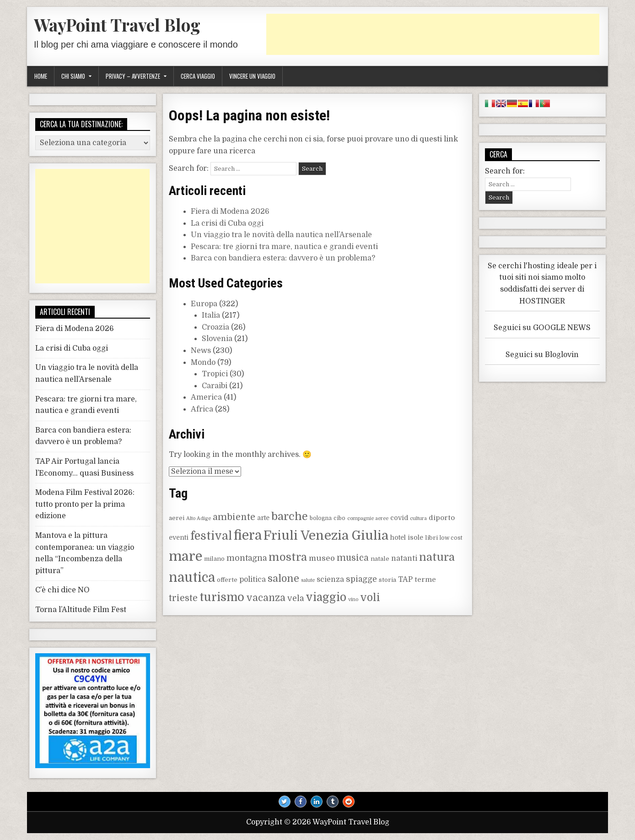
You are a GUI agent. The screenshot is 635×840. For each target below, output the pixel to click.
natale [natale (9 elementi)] (380, 559)
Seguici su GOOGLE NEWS (542, 328)
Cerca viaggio (198, 76)
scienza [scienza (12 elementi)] (330, 580)
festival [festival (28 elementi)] (211, 536)
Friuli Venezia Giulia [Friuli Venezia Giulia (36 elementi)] (326, 536)
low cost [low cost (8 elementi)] (451, 538)
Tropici (215, 374)
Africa (202, 409)
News (201, 351)
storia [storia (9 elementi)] (387, 580)
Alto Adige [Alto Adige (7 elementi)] (199, 518)
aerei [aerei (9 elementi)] (177, 518)
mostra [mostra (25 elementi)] (288, 557)
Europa (204, 304)
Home (41, 76)
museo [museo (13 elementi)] (322, 558)
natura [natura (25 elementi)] (437, 557)
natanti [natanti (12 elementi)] (404, 558)
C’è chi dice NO (62, 590)
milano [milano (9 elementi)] (214, 559)
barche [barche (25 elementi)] (290, 517)
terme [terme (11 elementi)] (425, 580)
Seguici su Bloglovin (542, 355)
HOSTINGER (542, 301)
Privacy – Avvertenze (133, 76)
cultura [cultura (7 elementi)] (418, 518)
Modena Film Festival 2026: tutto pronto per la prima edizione (85, 504)
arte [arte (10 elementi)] (263, 518)
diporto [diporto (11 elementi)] (442, 518)
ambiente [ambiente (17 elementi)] (234, 517)
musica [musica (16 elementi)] (353, 558)
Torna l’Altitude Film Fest (81, 610)
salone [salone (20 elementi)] (283, 579)
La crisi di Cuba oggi (227, 223)
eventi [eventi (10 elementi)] (179, 537)
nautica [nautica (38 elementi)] (192, 578)
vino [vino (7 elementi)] (353, 599)
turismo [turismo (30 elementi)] (222, 597)
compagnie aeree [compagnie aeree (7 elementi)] (368, 518)
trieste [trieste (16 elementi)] (183, 598)
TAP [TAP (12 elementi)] (405, 580)
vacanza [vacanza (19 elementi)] (266, 598)
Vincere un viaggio (252, 76)
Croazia (215, 327)
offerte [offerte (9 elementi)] (227, 580)
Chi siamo (73, 76)
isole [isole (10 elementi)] (415, 537)
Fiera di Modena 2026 (230, 211)
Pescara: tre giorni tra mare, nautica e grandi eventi (284, 247)
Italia (211, 315)
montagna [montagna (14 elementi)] (247, 558)
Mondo (203, 363)
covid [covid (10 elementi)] (399, 518)
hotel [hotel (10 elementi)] (398, 537)
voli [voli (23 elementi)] (370, 598)
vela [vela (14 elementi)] (296, 598)
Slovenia (217, 339)
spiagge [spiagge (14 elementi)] (361, 579)
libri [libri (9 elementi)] (431, 538)
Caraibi (215, 386)
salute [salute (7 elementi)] (308, 580)
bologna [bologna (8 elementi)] (321, 518)
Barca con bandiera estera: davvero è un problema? (283, 258)
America (206, 397)
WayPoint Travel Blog (117, 24)
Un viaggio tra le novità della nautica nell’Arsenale (281, 235)
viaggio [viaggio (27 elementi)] (326, 597)
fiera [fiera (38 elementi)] (248, 536)
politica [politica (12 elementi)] (253, 580)
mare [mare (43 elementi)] (186, 556)
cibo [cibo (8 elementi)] (339, 518)
